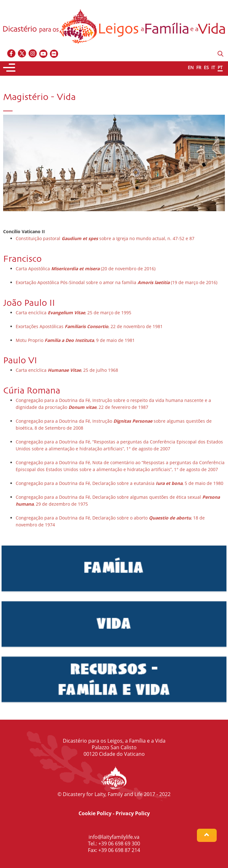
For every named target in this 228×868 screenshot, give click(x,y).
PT (220, 67)
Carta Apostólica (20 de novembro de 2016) (86, 269)
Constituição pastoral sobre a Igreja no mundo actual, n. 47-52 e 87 (105, 238)
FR (199, 67)
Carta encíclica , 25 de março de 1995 (73, 313)
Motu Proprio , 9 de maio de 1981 (75, 340)
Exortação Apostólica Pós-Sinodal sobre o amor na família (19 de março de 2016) (117, 282)
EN (191, 67)
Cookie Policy (95, 813)
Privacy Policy (133, 813)
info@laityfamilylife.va (114, 837)
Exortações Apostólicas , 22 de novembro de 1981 (89, 326)
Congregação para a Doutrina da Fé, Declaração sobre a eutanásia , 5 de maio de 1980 (119, 483)
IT (213, 67)
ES (206, 67)
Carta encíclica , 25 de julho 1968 (67, 370)
